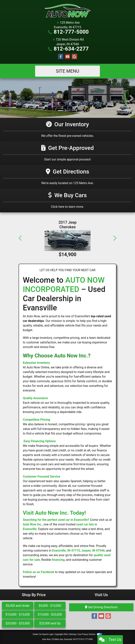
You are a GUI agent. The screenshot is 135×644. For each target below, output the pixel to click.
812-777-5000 (71, 32)
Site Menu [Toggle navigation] (67, 71)
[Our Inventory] (67, 130)
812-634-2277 (71, 49)
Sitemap (73, 634)
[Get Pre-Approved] (67, 153)
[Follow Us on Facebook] (61, 57)
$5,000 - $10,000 (50, 606)
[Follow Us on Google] (74, 57)
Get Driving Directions (101, 607)
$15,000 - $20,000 (50, 615)
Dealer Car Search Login (43, 634)
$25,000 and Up (50, 623)
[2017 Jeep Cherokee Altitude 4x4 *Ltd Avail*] (67, 241)
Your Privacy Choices (90, 634)
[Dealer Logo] (67, 11)
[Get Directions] (67, 177)
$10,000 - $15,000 (18, 615)
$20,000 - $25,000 (18, 623)
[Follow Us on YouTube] (67, 57)
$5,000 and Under (18, 606)
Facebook (48, 572)
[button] (3, 98)
